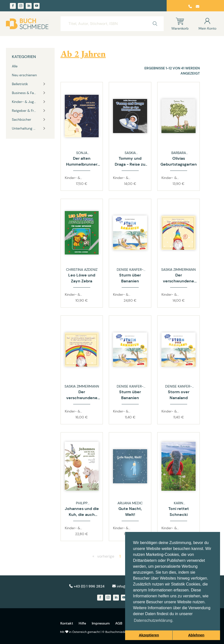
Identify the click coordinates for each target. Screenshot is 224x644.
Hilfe (82, 623)
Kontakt (67, 623)
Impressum (101, 623)
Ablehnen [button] (196, 635)
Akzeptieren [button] (149, 635)
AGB (119, 623)
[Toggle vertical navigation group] (44, 84)
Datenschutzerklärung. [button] (154, 620)
